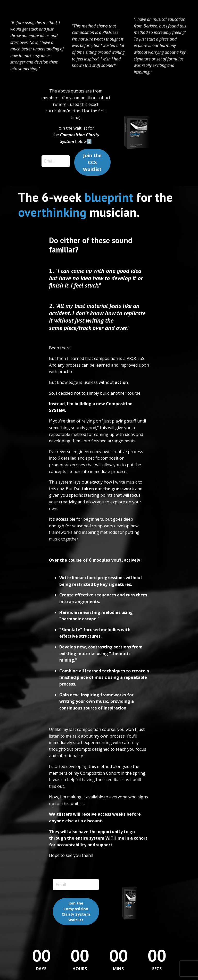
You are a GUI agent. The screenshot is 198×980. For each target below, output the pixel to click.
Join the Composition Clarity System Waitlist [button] (76, 911)
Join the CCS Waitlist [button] (92, 162)
